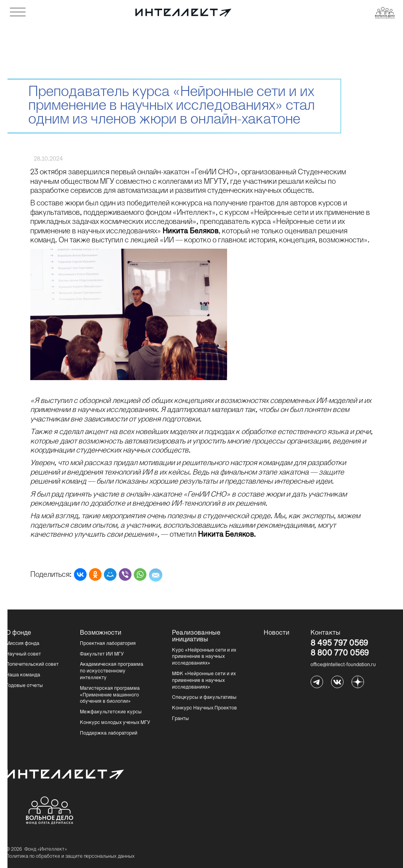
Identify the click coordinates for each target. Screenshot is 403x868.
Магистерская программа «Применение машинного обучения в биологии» (110, 695)
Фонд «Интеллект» (46, 850)
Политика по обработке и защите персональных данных (70, 857)
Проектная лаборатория (108, 644)
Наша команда (23, 675)
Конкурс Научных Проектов (204, 708)
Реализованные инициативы (192, 636)
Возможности (100, 633)
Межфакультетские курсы (111, 712)
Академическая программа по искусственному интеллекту (112, 671)
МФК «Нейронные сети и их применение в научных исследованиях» (204, 681)
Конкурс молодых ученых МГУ (115, 723)
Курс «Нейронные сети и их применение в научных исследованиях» (204, 657)
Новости (276, 633)
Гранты (180, 719)
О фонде (18, 633)
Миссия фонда (23, 644)
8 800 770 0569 (340, 654)
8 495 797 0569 (339, 644)
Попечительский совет (32, 665)
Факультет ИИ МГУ (102, 654)
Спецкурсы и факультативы (204, 698)
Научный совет (23, 654)
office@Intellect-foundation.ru (343, 665)
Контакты (325, 633)
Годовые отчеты (24, 686)
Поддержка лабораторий (109, 733)
